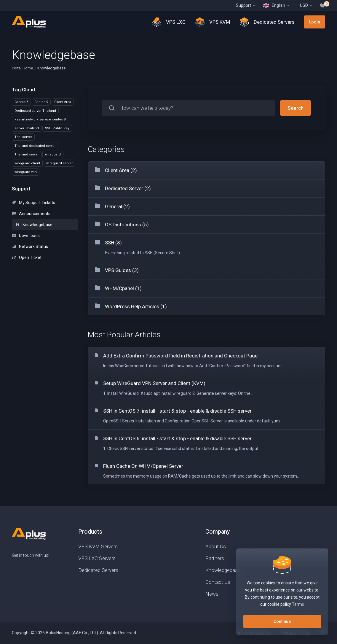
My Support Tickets (34, 203)
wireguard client (27, 163)
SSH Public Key (57, 128)
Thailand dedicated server (35, 146)
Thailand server (27, 154)
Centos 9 (41, 102)
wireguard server (59, 163)
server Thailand (27, 128)
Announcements (31, 214)
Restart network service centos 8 (40, 119)
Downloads (26, 236)
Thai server (23, 137)
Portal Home (22, 68)
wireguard (53, 154)
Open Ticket (27, 257)
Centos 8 (21, 102)
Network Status (30, 247)
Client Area (63, 102)
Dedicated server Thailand (35, 111)
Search (296, 108)
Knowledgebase (34, 225)
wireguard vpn (26, 172)
